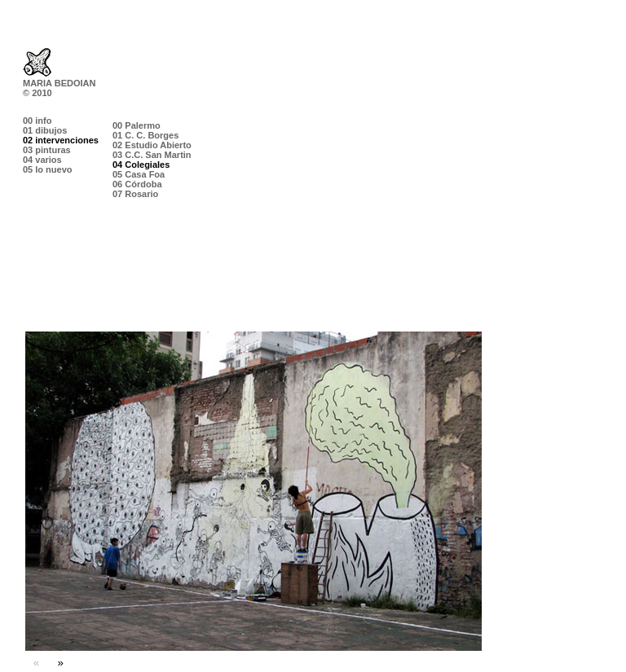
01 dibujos (45, 130)
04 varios (42, 160)
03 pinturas (47, 150)
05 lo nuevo (48, 169)
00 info (37, 121)
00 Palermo (137, 125)
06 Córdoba (137, 184)
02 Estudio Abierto (152, 145)
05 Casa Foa (139, 174)
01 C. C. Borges (145, 135)
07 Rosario (135, 194)
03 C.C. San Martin (152, 155)
